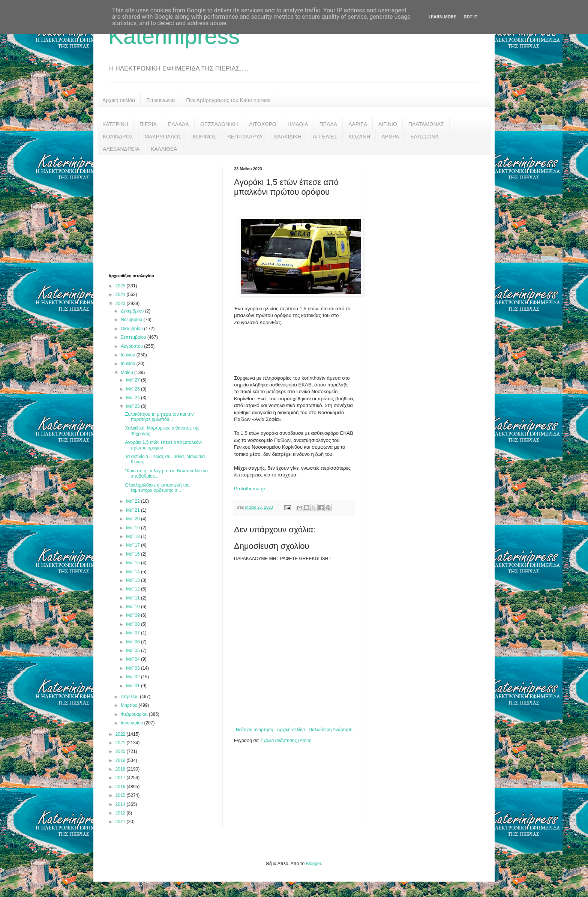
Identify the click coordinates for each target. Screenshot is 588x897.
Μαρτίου (130, 705)
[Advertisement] (165, 213)
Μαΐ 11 (133, 598)
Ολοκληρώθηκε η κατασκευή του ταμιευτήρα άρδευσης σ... (157, 488)
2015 (121, 795)
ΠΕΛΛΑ (328, 124)
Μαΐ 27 (133, 380)
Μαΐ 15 (133, 563)
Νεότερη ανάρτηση (254, 730)
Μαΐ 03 (133, 668)
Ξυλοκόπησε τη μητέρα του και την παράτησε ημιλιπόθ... (159, 417)
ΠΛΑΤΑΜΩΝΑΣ (426, 124)
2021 (121, 743)
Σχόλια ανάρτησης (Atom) (286, 741)
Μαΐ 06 (133, 642)
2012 (121, 813)
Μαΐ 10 (133, 607)
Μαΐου (127, 373)
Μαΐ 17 (133, 545)
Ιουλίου (129, 355)
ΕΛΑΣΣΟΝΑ (424, 137)
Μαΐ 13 (133, 580)
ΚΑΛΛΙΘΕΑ (164, 149)
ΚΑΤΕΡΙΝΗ (115, 124)
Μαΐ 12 (133, 589)
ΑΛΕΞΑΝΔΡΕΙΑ (121, 149)
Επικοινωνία (160, 100)
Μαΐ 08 (133, 624)
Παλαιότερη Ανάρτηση (331, 730)
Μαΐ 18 (133, 536)
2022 (121, 734)
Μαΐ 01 (133, 686)
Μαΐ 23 (133, 406)
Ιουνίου (129, 364)
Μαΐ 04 (133, 659)
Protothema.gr (250, 489)
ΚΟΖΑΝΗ (359, 137)
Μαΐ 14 (133, 572)
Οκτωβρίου (132, 329)
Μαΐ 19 (133, 528)
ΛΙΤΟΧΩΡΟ (262, 124)
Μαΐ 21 (133, 510)
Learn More (442, 17)
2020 (121, 751)
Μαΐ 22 (133, 501)
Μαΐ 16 (133, 554)
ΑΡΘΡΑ (390, 137)
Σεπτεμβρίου (134, 337)
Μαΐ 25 (133, 389)
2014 (121, 804)
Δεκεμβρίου (133, 311)
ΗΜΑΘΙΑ (298, 124)
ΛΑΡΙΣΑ (358, 124)
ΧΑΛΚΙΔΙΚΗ (288, 137)
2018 (121, 769)
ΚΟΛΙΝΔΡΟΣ (118, 137)
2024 (121, 294)
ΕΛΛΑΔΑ (178, 124)
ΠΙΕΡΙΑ (148, 124)
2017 (121, 778)
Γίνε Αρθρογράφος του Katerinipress (228, 100)
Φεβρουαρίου (135, 714)
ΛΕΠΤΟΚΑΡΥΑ (245, 137)
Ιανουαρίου (133, 723)
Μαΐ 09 (133, 615)
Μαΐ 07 (133, 633)
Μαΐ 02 (133, 677)
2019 (121, 760)
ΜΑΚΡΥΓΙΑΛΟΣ (163, 137)
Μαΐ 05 (133, 651)
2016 (121, 787)
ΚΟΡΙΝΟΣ (205, 137)
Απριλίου (130, 697)
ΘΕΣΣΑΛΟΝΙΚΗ (219, 124)
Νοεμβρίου (132, 320)
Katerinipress (174, 36)
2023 (121, 304)
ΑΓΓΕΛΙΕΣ (325, 137)
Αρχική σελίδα (119, 100)
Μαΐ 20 (133, 519)
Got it (470, 17)
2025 (121, 286)
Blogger (313, 864)
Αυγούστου (132, 346)
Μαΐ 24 (133, 398)
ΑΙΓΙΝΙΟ (388, 124)
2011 (121, 822)
